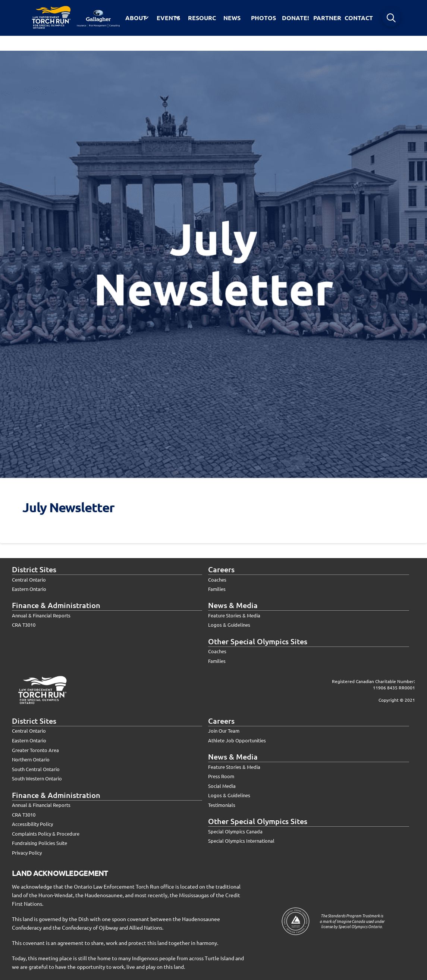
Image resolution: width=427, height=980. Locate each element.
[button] (391, 18)
